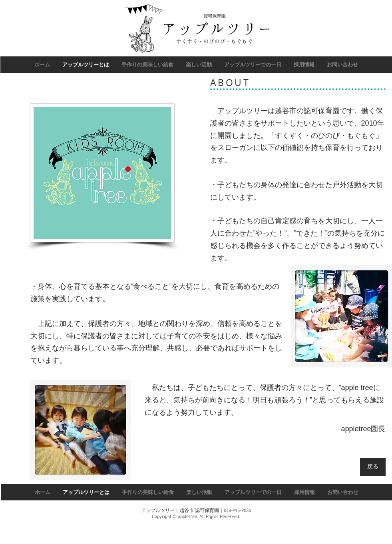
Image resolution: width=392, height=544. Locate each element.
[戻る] (373, 467)
